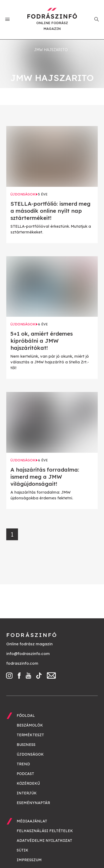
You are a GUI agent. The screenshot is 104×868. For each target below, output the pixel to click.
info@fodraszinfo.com (28, 654)
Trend (23, 764)
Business (26, 745)
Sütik (23, 850)
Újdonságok (30, 754)
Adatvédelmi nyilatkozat (44, 840)
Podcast (25, 774)
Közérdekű (28, 783)
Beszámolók (30, 725)
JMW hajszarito (51, 50)
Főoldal (26, 716)
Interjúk (27, 793)
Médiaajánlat (32, 821)
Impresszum (29, 860)
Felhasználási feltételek (45, 831)
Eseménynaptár (33, 803)
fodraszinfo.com (22, 663)
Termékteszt (30, 735)
